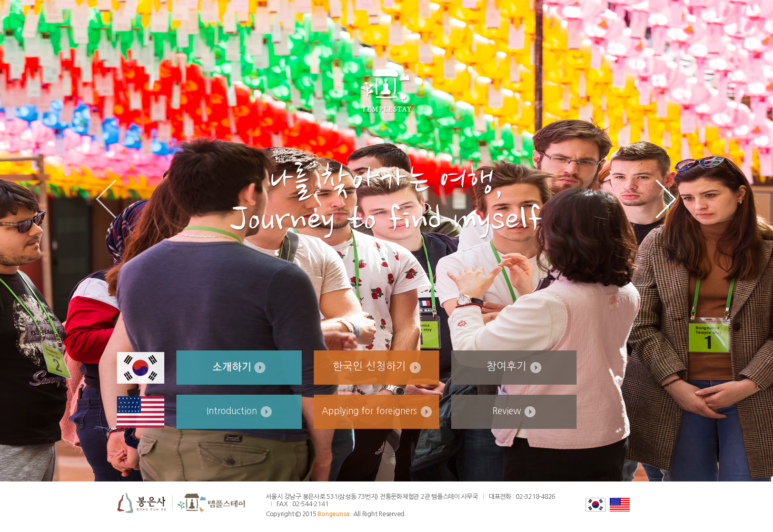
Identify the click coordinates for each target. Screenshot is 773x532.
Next (666, 199)
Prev (106, 199)
